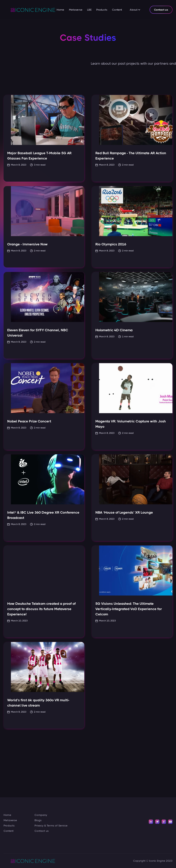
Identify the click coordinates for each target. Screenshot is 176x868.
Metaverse (76, 10)
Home (60, 10)
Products (102, 10)
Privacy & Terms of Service (51, 826)
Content (117, 10)
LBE (89, 10)
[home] (29, 10)
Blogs (38, 820)
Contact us (161, 10)
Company (41, 815)
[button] (135, 10)
